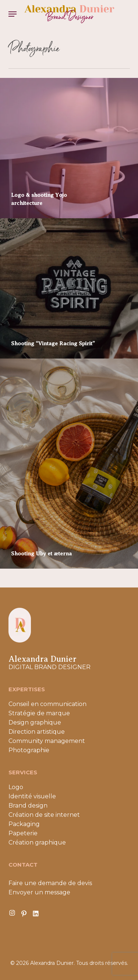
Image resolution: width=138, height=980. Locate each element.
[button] (13, 14)
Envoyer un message (39, 892)
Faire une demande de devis (50, 883)
